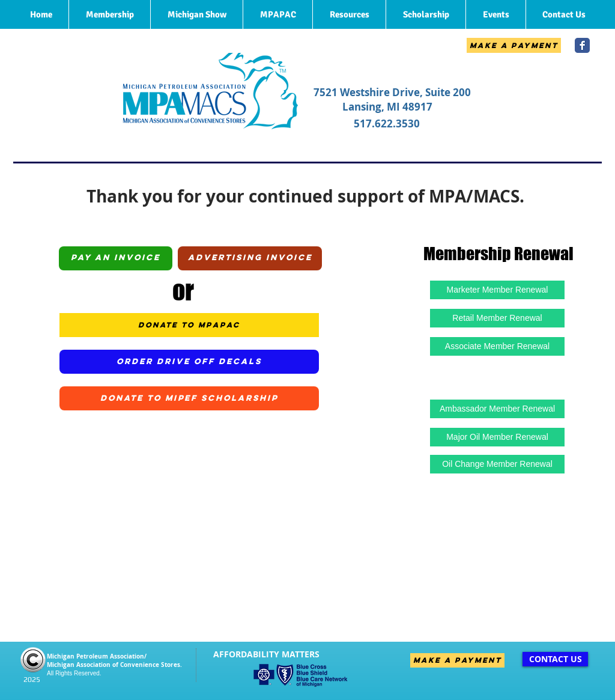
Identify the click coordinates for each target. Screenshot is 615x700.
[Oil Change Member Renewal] (497, 464)
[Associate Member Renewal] (497, 346)
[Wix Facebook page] (582, 45)
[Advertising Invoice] (250, 258)
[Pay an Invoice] (116, 258)
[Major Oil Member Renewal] (497, 437)
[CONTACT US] (555, 659)
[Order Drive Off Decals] (189, 362)
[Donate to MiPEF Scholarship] (189, 398)
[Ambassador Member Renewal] (497, 409)
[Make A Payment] (514, 45)
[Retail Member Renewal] (497, 318)
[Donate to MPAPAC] (189, 325)
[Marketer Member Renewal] (497, 290)
